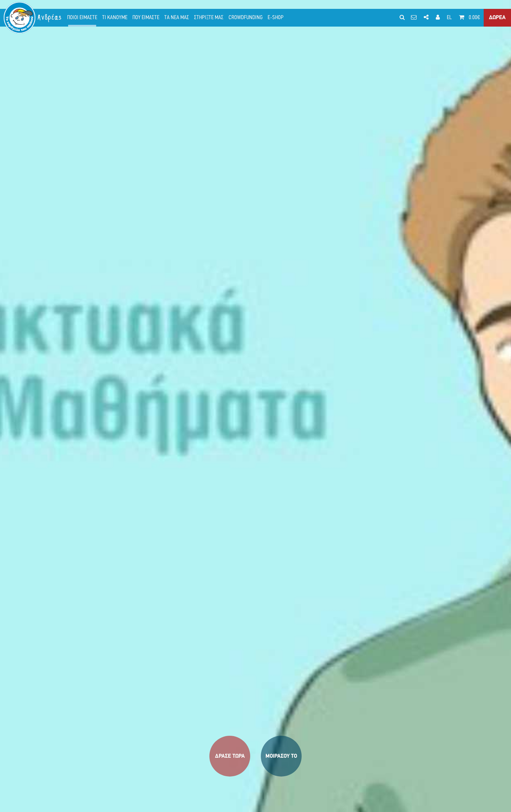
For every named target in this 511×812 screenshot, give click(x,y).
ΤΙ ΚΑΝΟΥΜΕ (115, 18)
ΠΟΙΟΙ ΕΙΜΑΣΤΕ (82, 18)
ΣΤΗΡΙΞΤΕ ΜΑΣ (209, 18)
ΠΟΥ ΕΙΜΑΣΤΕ (146, 18)
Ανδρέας (50, 18)
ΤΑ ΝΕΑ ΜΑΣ (177, 18)
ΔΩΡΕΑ (497, 18)
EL (449, 18)
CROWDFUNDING (246, 18)
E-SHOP (276, 18)
